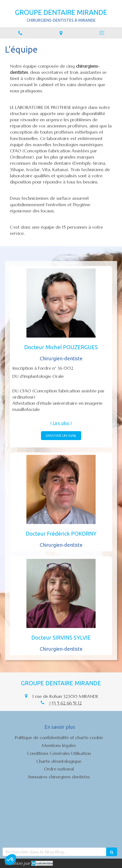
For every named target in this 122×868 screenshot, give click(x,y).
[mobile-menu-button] (102, 33)
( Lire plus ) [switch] (61, 423)
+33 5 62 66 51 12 (65, 703)
